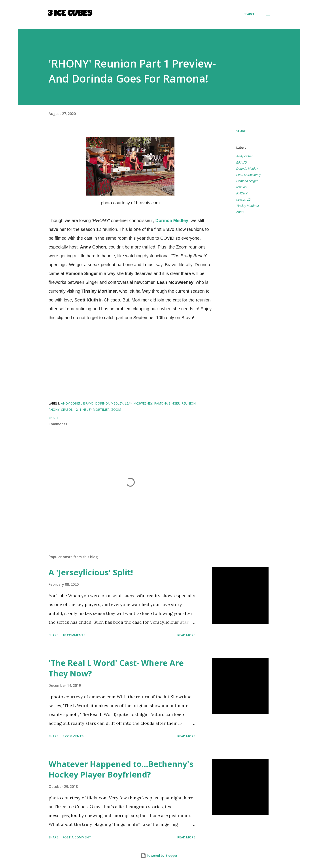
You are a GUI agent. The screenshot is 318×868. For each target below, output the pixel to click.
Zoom (240, 212)
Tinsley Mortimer (248, 206)
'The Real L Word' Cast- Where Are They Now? (116, 668)
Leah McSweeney (249, 175)
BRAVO (242, 162)
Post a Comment (77, 837)
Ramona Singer (247, 181)
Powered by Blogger (159, 856)
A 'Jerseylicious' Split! (91, 572)
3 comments (73, 736)
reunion (241, 187)
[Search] (249, 14)
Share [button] (241, 131)
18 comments (74, 635)
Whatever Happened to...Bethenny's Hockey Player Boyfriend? (121, 769)
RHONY (242, 193)
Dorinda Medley (247, 169)
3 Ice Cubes (70, 14)
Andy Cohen (245, 156)
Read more (186, 635)
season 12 (243, 200)
